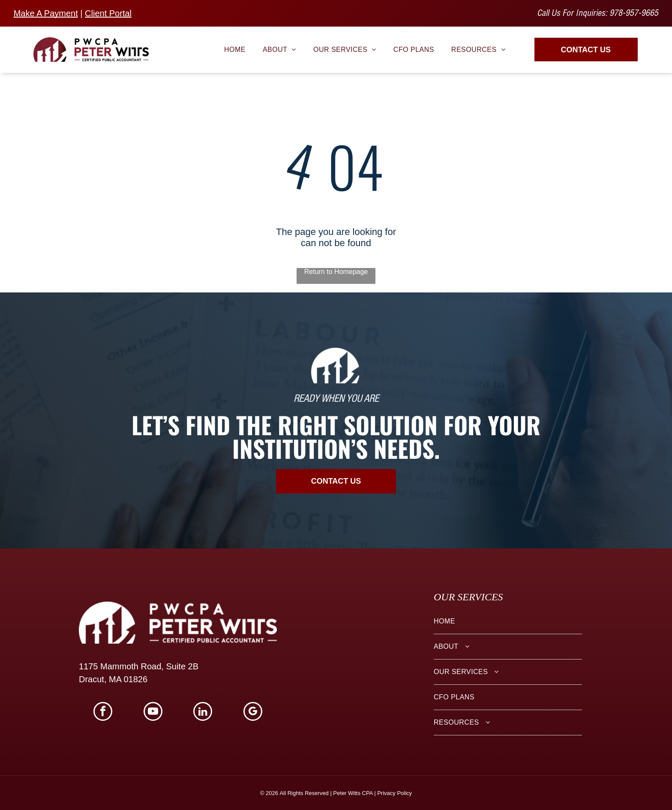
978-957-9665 (634, 14)
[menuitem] (235, 49)
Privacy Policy (394, 793)
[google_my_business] (253, 712)
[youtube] (153, 712)
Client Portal (108, 13)
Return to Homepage (336, 272)
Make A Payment (46, 13)
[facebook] (103, 712)
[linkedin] (203, 712)
